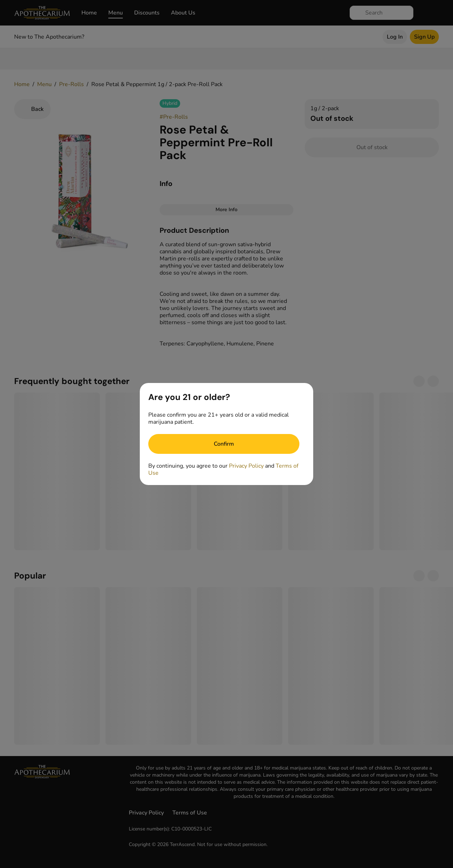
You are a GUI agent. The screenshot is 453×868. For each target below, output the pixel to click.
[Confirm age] (224, 444)
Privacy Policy (246, 466)
